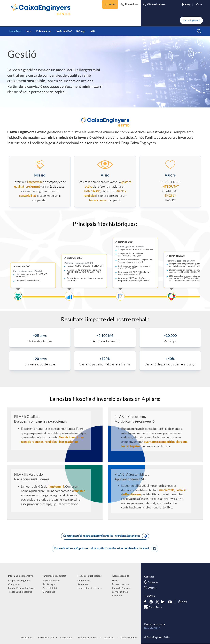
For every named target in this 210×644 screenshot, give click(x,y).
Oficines (152, 588)
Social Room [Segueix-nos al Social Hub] (155, 607)
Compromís (14, 584)
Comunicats (84, 581)
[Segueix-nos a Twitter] (157, 602)
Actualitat (83, 584)
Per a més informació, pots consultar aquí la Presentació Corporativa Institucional (106, 549)
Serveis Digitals (120, 592)
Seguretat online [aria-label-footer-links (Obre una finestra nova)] (51, 581)
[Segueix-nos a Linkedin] (164, 602)
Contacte (153, 582)
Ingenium (117, 596)
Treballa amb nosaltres (20, 592)
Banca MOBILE (152, 628)
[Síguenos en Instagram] (151, 602)
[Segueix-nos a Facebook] (146, 602)
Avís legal (109, 638)
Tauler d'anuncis (129, 638)
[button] (110, 4)
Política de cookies (88, 638)
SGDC (115, 581)
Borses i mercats (121, 584)
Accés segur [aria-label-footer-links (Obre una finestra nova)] (49, 584)
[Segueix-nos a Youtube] (171, 602)
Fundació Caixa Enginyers (22, 588)
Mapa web (27, 638)
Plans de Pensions (122, 588)
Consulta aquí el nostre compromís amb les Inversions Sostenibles (106, 536)
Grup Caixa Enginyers (20, 581)
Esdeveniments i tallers (90, 588)
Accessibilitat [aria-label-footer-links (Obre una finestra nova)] (50, 588)
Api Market (66, 638)
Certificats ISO (46, 638)
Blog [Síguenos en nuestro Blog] (183, 602)
